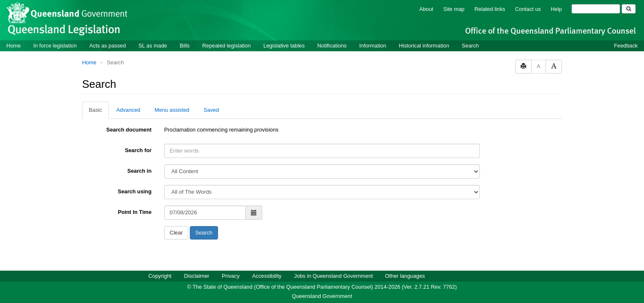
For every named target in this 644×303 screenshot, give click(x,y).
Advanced (128, 110)
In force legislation (55, 46)
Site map (454, 9)
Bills (185, 46)
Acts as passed (108, 46)
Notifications (332, 46)
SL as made (153, 46)
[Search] (596, 9)
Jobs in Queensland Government (334, 276)
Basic (95, 110)
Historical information (424, 46)
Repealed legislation (226, 46)
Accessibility (267, 276)
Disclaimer (197, 276)
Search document (129, 130)
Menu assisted (172, 110)
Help (556, 9)
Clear (176, 233)
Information (373, 46)
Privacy (231, 276)
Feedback (626, 46)
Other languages (405, 276)
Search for (138, 150)
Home (13, 46)
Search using (135, 191)
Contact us (528, 9)
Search (470, 46)
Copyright (160, 276)
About (426, 9)
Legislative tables (284, 46)
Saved (211, 110)
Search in (139, 171)
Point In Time (135, 212)
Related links (490, 9)
